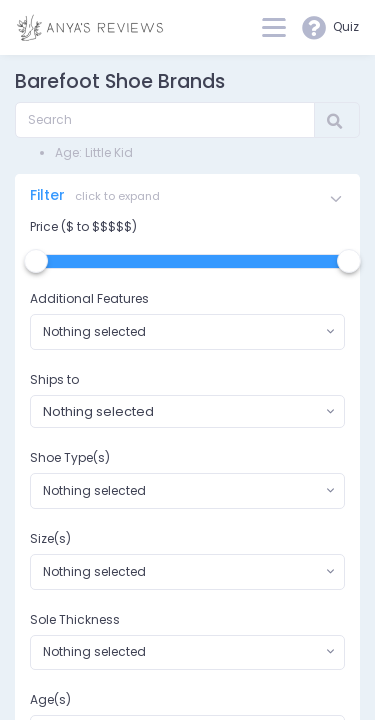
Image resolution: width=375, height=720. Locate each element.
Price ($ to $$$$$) (83, 226)
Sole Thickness (75, 619)
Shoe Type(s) (70, 457)
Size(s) (50, 538)
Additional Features (89, 298)
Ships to (54, 379)
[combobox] (187, 332)
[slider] (36, 261)
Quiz (330, 28)
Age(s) (50, 699)
